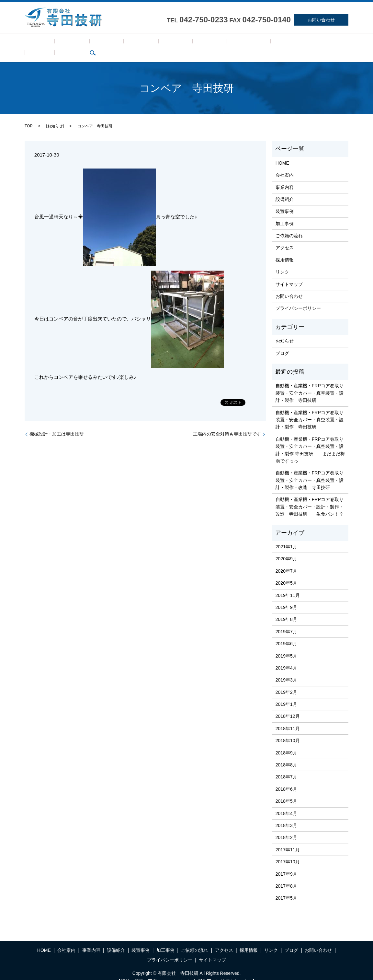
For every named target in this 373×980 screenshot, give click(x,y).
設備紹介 (109, 43)
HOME (35, 43)
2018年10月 (288, 731)
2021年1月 (286, 537)
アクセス (220, 43)
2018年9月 (286, 743)
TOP (28, 116)
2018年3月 (286, 815)
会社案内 (58, 43)
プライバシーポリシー (298, 298)
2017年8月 (286, 876)
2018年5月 (286, 791)
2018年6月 (286, 779)
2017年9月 (286, 864)
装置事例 (134, 43)
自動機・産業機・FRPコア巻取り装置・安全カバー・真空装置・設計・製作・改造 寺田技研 (310, 470)
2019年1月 (286, 694)
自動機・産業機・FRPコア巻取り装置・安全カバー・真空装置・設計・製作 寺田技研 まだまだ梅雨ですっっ (310, 440)
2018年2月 (286, 828)
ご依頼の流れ (189, 43)
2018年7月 (286, 767)
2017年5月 (286, 888)
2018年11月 (288, 718)
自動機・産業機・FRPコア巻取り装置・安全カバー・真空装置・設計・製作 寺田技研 (310, 383)
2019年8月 (286, 610)
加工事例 (160, 43)
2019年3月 (286, 670)
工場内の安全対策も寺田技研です (227, 424)
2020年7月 (286, 561)
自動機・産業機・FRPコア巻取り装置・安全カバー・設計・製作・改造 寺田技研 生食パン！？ (310, 497)
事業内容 (84, 43)
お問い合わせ (321, 20)
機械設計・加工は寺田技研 (57, 424)
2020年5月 (286, 573)
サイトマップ (289, 274)
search (308, 43)
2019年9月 (286, 597)
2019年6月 (286, 634)
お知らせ (55, 116)
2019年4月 (286, 658)
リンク (268, 43)
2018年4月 (286, 803)
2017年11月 (288, 840)
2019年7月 (286, 622)
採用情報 (245, 43)
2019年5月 (286, 646)
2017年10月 (288, 852)
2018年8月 (286, 755)
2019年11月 (288, 585)
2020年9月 (286, 549)
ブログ (289, 43)
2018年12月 (288, 706)
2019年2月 (286, 682)
